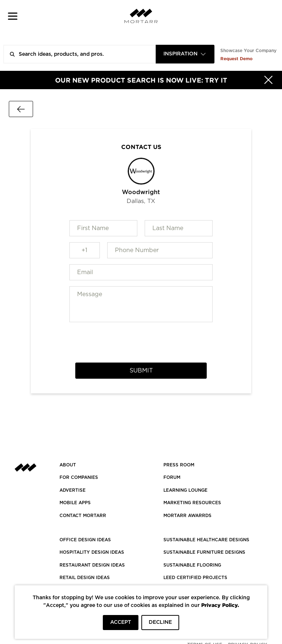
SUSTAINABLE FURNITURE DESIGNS (204, 552)
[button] (13, 16)
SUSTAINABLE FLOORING (192, 565)
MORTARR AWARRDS (187, 516)
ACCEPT (121, 622)
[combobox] (185, 54)
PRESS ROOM (179, 465)
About (68, 465)
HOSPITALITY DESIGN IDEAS (92, 552)
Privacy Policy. (220, 605)
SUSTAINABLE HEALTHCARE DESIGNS (206, 540)
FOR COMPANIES (79, 477)
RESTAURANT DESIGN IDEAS (92, 565)
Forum (172, 477)
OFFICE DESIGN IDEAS (85, 540)
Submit (141, 371)
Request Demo (236, 59)
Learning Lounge (185, 490)
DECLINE (160, 622)
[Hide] (268, 80)
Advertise (73, 490)
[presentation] (141, 342)
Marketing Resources (192, 503)
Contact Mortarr (83, 516)
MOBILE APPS (75, 503)
